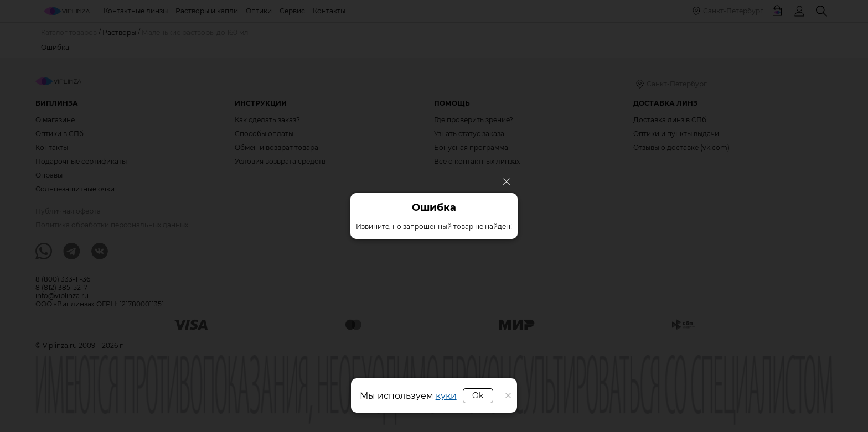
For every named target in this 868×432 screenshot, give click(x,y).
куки (446, 396)
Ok (478, 395)
